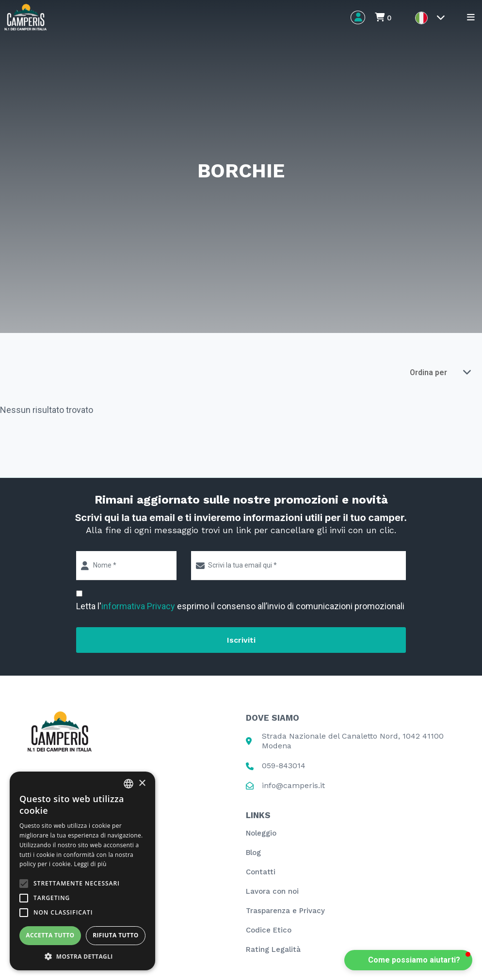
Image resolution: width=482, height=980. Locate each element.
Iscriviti (241, 640)
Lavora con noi (272, 891)
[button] (408, 960)
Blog (253, 853)
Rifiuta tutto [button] (116, 935)
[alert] (82, 871)
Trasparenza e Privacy (285, 911)
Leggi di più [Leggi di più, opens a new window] (90, 864)
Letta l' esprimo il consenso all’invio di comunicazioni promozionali (240, 606)
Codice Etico (269, 930)
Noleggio (261, 833)
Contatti (261, 872)
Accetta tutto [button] (50, 935)
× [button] (142, 783)
